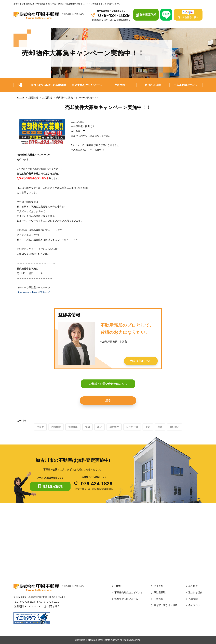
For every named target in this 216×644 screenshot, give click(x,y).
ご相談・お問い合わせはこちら (108, 384)
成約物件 (114, 427)
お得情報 (47, 98)
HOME (20, 98)
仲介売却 (158, 586)
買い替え (174, 427)
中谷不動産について (186, 85)
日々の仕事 (132, 427)
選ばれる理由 (153, 85)
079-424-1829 (114, 15)
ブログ (40, 427)
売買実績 (120, 85)
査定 (148, 427)
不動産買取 (160, 592)
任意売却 (158, 599)
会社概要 (193, 586)
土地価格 (73, 427)
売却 (87, 427)
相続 (160, 427)
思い (100, 427)
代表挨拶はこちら (141, 361)
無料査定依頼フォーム (126, 599)
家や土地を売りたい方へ (87, 85)
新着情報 (33, 98)
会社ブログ (194, 605)
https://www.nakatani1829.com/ (33, 292)
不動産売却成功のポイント (129, 592)
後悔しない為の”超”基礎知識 (49, 85)
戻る (108, 400)
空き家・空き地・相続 (166, 605)
